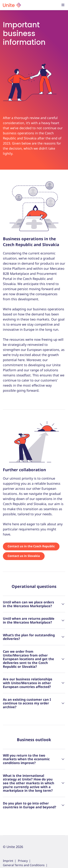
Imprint (8, 861)
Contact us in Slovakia (24, 556)
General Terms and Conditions (24, 865)
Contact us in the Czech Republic (31, 546)
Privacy (23, 861)
